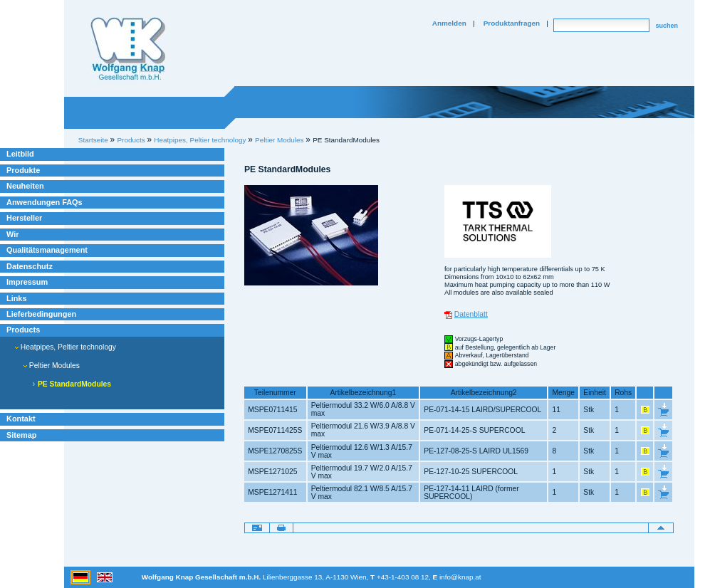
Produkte (23, 170)
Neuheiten (25, 186)
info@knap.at (460, 577)
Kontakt (21, 419)
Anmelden (449, 23)
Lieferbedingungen (41, 314)
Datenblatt (471, 314)
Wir (12, 234)
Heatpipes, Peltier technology (66, 347)
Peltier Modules (279, 140)
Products (23, 330)
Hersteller (24, 218)
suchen (667, 26)
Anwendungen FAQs (45, 202)
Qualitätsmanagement (47, 250)
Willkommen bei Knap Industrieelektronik (128, 49)
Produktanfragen (512, 23)
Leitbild (20, 154)
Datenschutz (30, 266)
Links (17, 298)
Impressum (27, 282)
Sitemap (21, 435)
